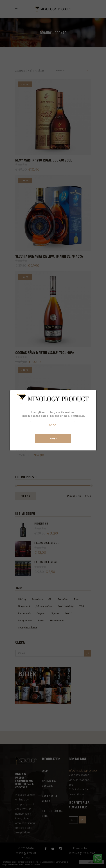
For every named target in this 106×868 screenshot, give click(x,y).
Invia (53, 439)
